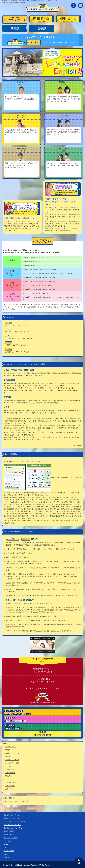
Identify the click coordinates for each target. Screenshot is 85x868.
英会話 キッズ (11, 750)
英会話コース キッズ (11, 818)
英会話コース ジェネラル (13, 828)
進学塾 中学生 (10, 773)
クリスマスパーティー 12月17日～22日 (20, 337)
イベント (8, 766)
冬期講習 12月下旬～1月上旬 (16, 344)
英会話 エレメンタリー (14, 754)
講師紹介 (8, 776)
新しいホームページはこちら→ (16, 324)
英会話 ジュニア (12, 757)
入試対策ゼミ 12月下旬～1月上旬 (17, 351)
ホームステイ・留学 (12, 763)
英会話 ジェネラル (12, 760)
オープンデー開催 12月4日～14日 (18, 331)
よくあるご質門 (9, 850)
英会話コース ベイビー (12, 815)
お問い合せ (9, 789)
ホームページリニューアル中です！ (18, 801)
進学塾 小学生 (10, 770)
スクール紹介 (10, 786)
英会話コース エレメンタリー (14, 821)
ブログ (8, 779)
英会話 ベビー (11, 747)
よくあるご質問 (11, 782)
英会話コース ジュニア (12, 824)
